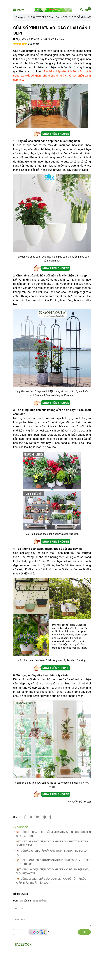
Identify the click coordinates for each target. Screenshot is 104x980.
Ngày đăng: (21, 39)
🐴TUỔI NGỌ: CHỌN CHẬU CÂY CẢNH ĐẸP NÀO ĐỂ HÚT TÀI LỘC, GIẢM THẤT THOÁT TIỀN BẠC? (51, 881)
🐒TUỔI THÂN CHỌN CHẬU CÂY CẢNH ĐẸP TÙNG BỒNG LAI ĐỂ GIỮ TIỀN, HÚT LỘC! (53, 862)
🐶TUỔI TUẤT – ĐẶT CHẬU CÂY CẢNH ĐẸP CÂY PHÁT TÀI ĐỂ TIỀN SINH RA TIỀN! (52, 844)
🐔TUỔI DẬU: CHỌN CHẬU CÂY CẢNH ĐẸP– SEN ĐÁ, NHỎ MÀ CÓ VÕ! (51, 853)
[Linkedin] (38, 817)
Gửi (84, 932)
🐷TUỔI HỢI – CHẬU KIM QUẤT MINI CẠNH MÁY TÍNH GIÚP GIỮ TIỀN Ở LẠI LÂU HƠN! (54, 834)
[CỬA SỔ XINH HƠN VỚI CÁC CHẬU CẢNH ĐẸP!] (53, 10)
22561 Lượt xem (55, 39)
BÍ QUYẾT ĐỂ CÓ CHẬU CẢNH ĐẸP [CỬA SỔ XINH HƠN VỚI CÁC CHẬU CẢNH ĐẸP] (49, 17)
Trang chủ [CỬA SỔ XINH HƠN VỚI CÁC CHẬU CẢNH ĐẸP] (21, 17)
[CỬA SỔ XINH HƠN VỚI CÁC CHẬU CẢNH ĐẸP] (88, 10)
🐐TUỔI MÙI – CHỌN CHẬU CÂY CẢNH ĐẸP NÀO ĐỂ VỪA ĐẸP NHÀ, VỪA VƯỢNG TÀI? (52, 871)
